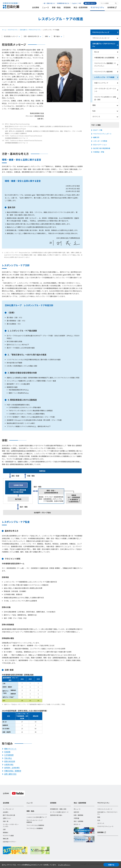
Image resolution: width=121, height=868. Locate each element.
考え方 (97, 52)
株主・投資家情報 (81, 7)
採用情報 (112, 7)
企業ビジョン (7, 818)
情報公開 (6, 839)
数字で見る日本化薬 (9, 815)
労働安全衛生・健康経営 (13, 771)
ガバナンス (96, 116)
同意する (111, 865)
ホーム (4, 30)
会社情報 (36, 7)
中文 (80, 3)
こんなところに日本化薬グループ (37, 817)
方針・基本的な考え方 (31, 36)
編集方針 (96, 137)
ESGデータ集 (98, 130)
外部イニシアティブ (101, 83)
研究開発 (67, 7)
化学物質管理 (9, 755)
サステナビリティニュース (105, 826)
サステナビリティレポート (102, 134)
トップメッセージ (8, 809)
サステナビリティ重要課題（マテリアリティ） (105, 65)
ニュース (45, 7)
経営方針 (76, 812)
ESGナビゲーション (100, 145)
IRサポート (77, 824)
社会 (94, 111)
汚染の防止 (8, 758)
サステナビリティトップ (101, 32)
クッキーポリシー (64, 865)
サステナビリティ (97, 7)
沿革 (4, 829)
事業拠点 (6, 832)
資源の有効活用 (10, 761)
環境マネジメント (10, 749)
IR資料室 (76, 818)
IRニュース (77, 809)
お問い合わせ (90, 3)
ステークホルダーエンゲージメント (105, 90)
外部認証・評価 (99, 152)
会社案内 (6, 812)
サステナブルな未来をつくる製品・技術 (105, 98)
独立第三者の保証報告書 (102, 148)
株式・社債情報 (78, 821)
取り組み (57, 36)
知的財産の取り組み (56, 815)
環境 (94, 105)
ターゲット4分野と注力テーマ (59, 812)
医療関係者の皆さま (63, 3)
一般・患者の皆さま (49, 3)
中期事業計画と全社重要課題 (104, 58)
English (74, 3)
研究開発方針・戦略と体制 (58, 809)
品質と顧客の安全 (10, 774)
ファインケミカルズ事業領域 (35, 825)
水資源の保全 (9, 764)
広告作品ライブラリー (10, 842)
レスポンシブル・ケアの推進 (104, 77)
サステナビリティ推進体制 (103, 72)
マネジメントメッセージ (101, 38)
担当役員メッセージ (11, 36)
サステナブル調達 (8, 836)
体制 (46, 36)
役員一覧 (6, 821)
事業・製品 (56, 7)
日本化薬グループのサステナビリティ (30, 30)
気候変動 (7, 752)
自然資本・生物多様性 (12, 768)
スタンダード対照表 (100, 141)
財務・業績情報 (78, 815)
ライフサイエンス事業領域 (35, 828)
